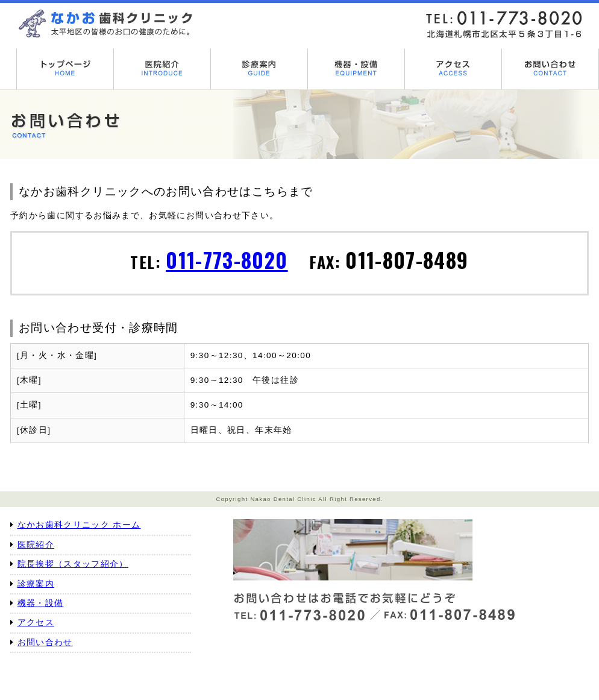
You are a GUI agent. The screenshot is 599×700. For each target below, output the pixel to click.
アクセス (36, 623)
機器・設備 (41, 603)
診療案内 (36, 584)
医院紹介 (36, 545)
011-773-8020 (227, 260)
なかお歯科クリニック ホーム (79, 525)
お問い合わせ (45, 642)
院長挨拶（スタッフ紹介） (73, 564)
